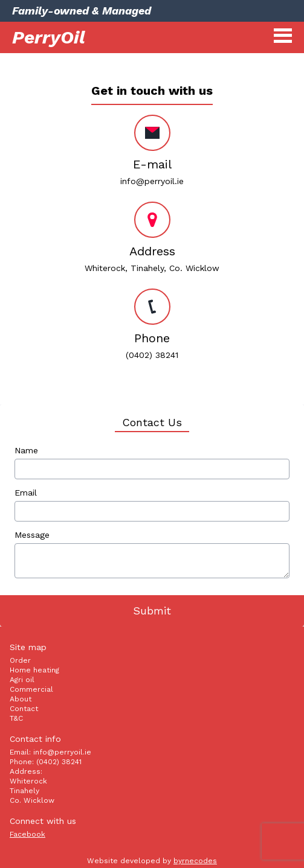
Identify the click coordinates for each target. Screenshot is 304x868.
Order (20, 660)
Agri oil (22, 680)
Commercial (31, 689)
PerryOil (49, 37)
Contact (24, 709)
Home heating (34, 670)
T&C (16, 718)
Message (32, 535)
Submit (152, 611)
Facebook (27, 834)
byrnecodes (195, 861)
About (21, 699)
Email (26, 493)
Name (26, 450)
